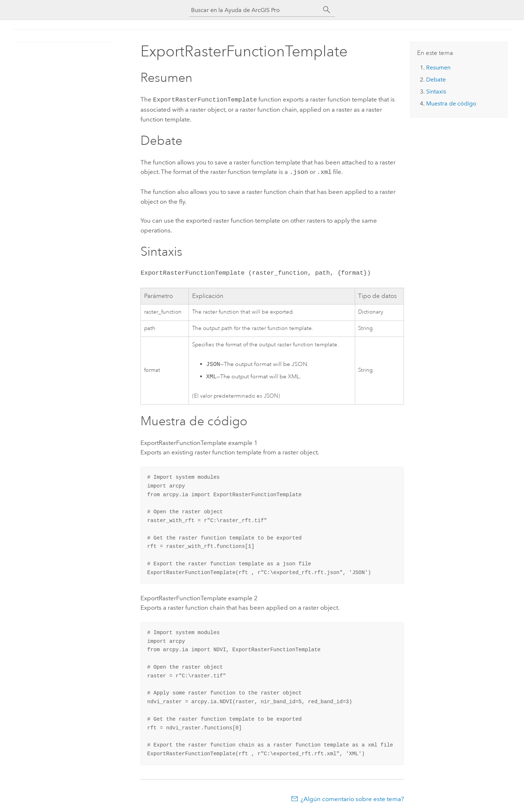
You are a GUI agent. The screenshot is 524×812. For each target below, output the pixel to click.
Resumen (438, 67)
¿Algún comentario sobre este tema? (352, 797)
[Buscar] (327, 10)
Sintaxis (436, 91)
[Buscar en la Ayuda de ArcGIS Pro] (255, 10)
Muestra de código (451, 104)
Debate (436, 79)
